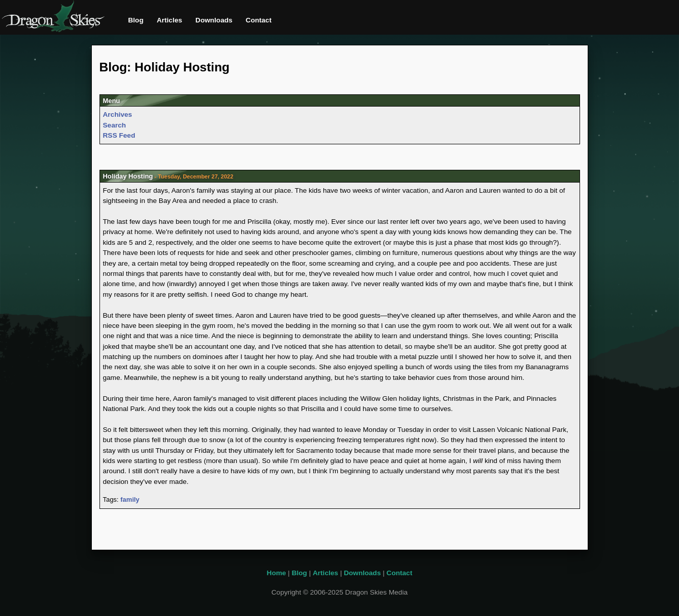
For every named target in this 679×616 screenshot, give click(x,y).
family (130, 499)
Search (115, 125)
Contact (259, 20)
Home (276, 573)
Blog (136, 20)
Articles (169, 20)
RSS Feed (119, 135)
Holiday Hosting (128, 176)
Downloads (214, 20)
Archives (118, 114)
